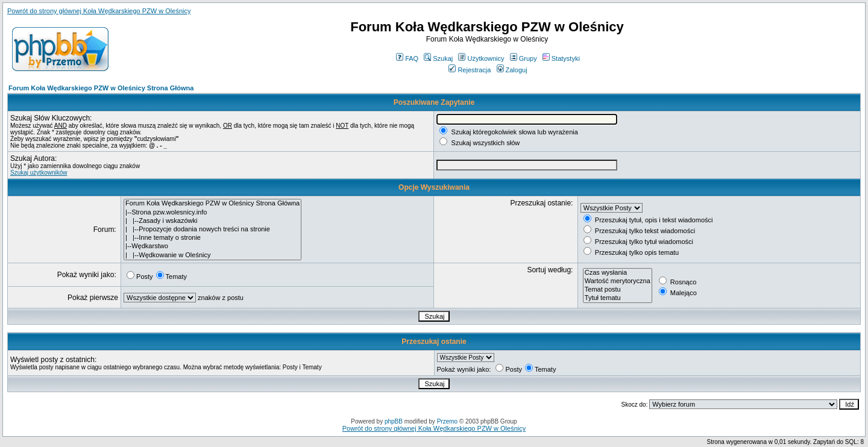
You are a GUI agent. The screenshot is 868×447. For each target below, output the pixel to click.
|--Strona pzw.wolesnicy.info (212, 213)
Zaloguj (512, 70)
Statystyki (561, 58)
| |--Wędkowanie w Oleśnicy (212, 255)
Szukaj (438, 58)
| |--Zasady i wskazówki (212, 221)
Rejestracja (470, 70)
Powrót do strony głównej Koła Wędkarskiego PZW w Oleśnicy (99, 11)
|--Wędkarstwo (212, 246)
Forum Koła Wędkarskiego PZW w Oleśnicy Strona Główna (101, 88)
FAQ (407, 58)
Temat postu (618, 290)
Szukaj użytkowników (39, 173)
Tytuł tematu (618, 298)
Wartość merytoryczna (618, 281)
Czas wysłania (618, 273)
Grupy (524, 58)
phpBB (394, 421)
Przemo (447, 421)
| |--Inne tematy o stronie (212, 238)
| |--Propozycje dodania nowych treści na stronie (212, 230)
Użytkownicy (481, 58)
